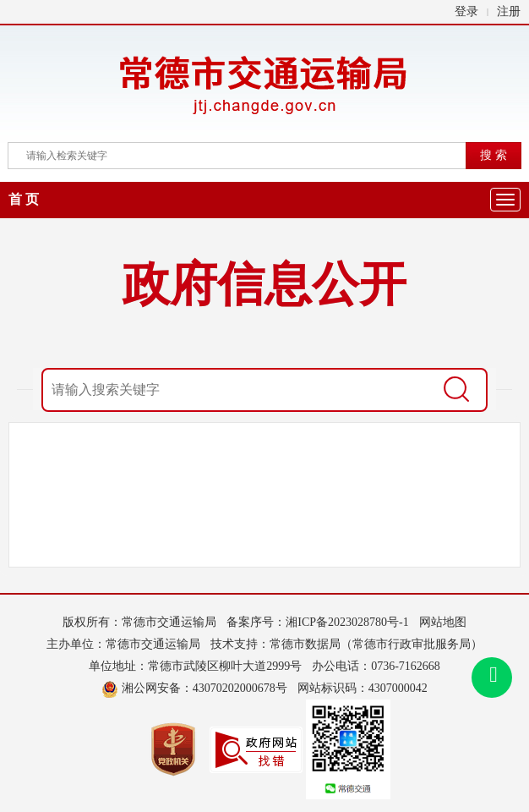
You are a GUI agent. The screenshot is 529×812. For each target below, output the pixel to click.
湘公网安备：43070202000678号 (194, 688)
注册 (509, 11)
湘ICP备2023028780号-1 (347, 622)
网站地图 (443, 622)
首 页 (24, 199)
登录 (466, 11)
